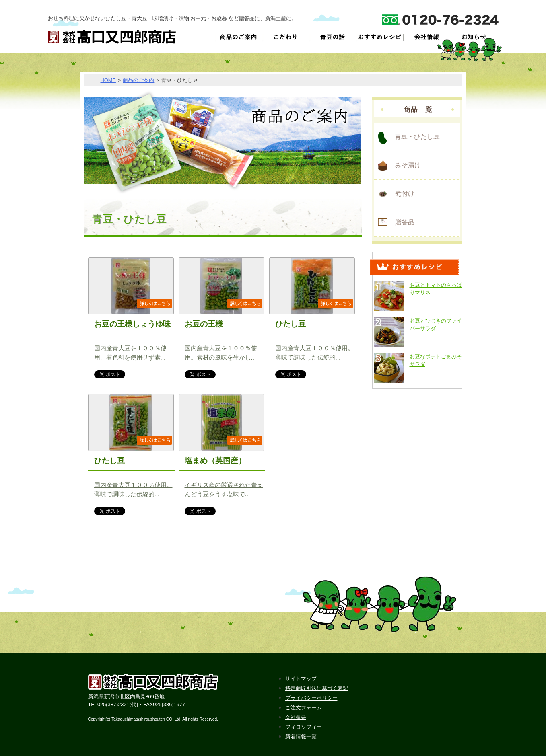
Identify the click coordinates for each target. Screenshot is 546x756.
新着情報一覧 (301, 736)
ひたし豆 (291, 324)
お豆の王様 (204, 324)
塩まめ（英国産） (215, 461)
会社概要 (296, 717)
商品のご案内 (138, 80)
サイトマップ (301, 679)
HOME (108, 80)
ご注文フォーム (304, 708)
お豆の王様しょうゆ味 (132, 324)
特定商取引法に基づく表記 (317, 688)
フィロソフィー (304, 727)
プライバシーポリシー (311, 698)
